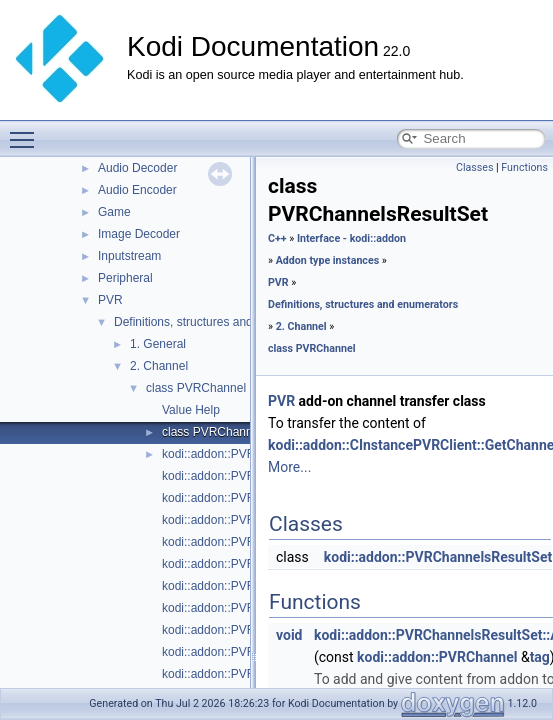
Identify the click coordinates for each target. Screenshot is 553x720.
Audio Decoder (137, 168)
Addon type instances (328, 260)
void (289, 635)
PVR (110, 300)
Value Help (191, 410)
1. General (158, 344)
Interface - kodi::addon (351, 238)
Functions (524, 167)
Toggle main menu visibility (27, 131)
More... (289, 467)
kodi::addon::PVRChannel (231, 454)
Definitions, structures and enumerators (218, 322)
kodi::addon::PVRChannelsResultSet (438, 557)
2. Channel (159, 366)
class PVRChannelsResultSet (241, 432)
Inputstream (129, 256)
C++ (277, 238)
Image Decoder (139, 234)
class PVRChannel (196, 388)
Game (114, 212)
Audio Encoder (137, 190)
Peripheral (125, 278)
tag (540, 657)
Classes (474, 167)
